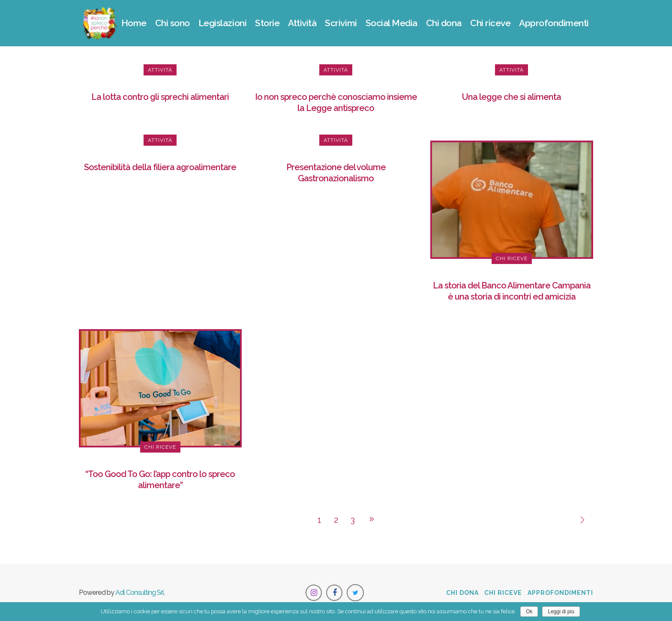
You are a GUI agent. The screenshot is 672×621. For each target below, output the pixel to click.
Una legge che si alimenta (511, 97)
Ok (529, 612)
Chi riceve (503, 593)
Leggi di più (561, 612)
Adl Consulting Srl (139, 592)
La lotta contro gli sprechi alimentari (160, 97)
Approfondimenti (560, 593)
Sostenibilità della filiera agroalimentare (160, 167)
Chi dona (462, 593)
